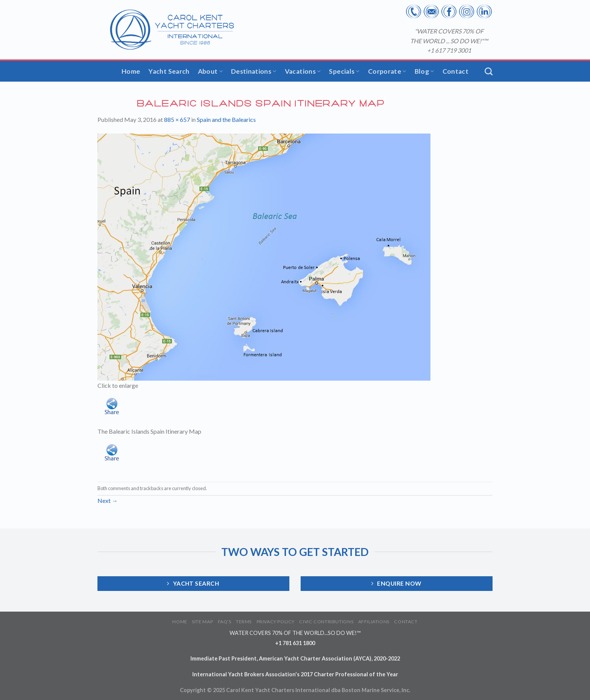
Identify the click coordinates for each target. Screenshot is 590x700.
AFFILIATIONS (374, 622)
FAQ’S (225, 622)
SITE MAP (202, 622)
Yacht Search (169, 71)
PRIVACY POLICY (276, 622)
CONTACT (406, 622)
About (210, 71)
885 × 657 (177, 119)
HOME (180, 622)
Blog (424, 71)
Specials (344, 71)
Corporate (387, 71)
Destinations (254, 71)
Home (131, 71)
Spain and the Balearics (226, 119)
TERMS (244, 622)
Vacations (303, 71)
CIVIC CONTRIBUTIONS (326, 622)
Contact (455, 71)
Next (108, 500)
